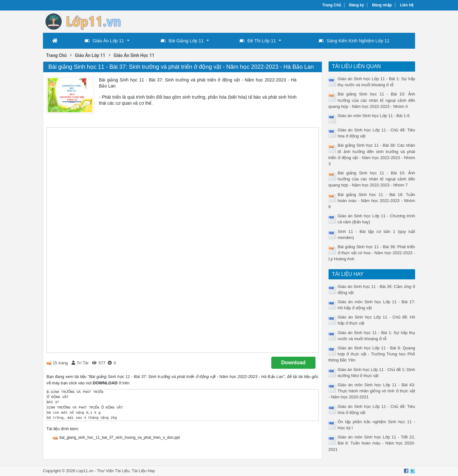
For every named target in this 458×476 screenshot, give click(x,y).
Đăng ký (357, 5)
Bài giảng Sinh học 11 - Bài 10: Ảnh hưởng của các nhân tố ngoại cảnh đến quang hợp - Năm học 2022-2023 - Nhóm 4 (372, 100)
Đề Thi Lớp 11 (258, 41)
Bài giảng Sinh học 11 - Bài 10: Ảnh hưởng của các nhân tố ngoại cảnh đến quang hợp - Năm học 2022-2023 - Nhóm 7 (372, 179)
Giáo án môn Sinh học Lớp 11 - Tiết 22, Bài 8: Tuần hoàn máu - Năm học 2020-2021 (372, 443)
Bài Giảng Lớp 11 (182, 41)
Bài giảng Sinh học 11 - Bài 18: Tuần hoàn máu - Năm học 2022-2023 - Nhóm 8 (372, 201)
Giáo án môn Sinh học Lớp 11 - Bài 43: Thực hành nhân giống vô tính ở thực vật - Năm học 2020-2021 (372, 391)
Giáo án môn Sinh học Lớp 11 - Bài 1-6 (374, 116)
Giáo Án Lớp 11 (104, 41)
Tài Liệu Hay (144, 471)
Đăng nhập (382, 5)
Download (293, 363)
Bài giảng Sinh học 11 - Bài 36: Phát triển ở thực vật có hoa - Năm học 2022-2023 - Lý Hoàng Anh (372, 253)
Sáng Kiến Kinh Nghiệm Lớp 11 (354, 41)
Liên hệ (407, 5)
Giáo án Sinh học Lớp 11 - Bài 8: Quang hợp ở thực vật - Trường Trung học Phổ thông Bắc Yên (372, 354)
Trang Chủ (332, 5)
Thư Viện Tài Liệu (113, 471)
